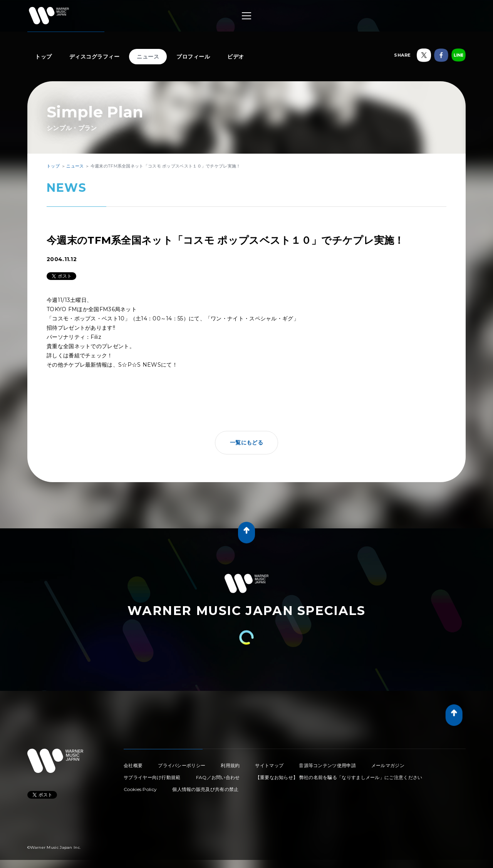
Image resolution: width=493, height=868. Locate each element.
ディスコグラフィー (95, 57)
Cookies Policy (140, 789)
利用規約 (230, 765)
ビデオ (236, 57)
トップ (44, 57)
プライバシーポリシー (182, 765)
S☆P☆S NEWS (140, 365)
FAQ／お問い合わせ (218, 777)
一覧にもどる (246, 442)
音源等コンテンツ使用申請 (327, 765)
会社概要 (133, 765)
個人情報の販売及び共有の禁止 (205, 789)
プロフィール (193, 57)
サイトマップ (269, 765)
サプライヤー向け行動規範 (152, 777)
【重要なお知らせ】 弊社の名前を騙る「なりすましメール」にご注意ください (339, 777)
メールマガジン (388, 765)
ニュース (148, 57)
